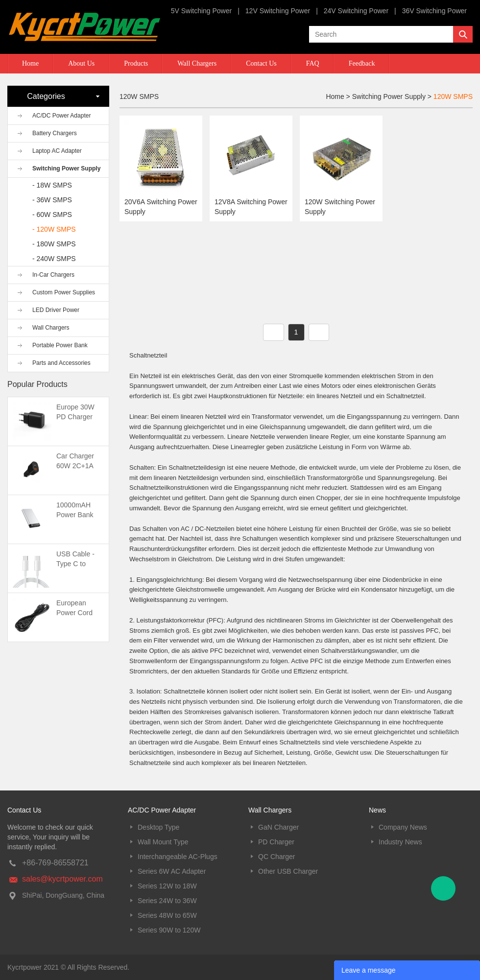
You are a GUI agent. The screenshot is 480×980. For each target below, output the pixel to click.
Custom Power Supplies (64, 292)
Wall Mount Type (163, 842)
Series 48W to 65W (167, 915)
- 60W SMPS (52, 215)
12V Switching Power (278, 11)
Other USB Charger (288, 871)
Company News (403, 827)
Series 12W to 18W (167, 886)
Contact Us (261, 63)
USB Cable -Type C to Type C (75, 564)
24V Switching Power (356, 11)
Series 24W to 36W (167, 901)
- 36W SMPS (52, 200)
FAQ (313, 63)
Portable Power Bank (60, 345)
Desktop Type (158, 827)
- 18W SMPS (52, 185)
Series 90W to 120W (169, 930)
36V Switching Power (434, 11)
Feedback (362, 63)
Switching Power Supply (66, 168)
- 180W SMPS (54, 244)
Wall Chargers (197, 63)
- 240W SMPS (54, 259)
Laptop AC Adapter (57, 151)
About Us (81, 63)
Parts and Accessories (61, 363)
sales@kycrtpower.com (62, 879)
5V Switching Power (202, 11)
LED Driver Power (56, 310)
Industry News (400, 842)
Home (30, 63)
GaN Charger (278, 827)
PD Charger (276, 842)
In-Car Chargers (53, 275)
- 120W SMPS (54, 229)
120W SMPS (453, 96)
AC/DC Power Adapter (61, 116)
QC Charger (276, 857)
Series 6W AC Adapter (172, 871)
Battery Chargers (55, 133)
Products (136, 63)
